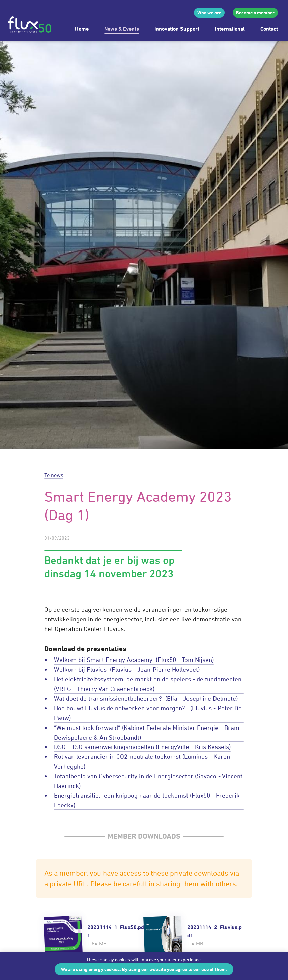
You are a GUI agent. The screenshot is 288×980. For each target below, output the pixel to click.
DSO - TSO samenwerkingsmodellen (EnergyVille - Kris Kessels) (142, 747)
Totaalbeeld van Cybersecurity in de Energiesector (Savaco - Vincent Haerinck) (148, 781)
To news (54, 475)
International (230, 29)
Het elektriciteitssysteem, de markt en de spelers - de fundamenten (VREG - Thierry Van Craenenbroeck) (149, 684)
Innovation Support (177, 29)
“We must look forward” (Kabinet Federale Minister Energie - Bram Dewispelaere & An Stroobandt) (147, 732)
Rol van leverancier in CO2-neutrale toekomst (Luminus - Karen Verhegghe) (142, 761)
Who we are (209, 13)
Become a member (255, 13)
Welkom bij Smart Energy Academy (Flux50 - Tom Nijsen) (134, 660)
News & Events (122, 29)
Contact (269, 29)
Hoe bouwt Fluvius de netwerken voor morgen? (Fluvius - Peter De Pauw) (148, 713)
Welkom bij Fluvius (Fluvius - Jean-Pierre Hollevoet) (127, 669)
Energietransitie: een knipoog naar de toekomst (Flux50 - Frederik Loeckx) (147, 800)
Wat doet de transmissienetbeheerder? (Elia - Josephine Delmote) (146, 698)
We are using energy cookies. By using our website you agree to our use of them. (144, 969)
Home (82, 29)
